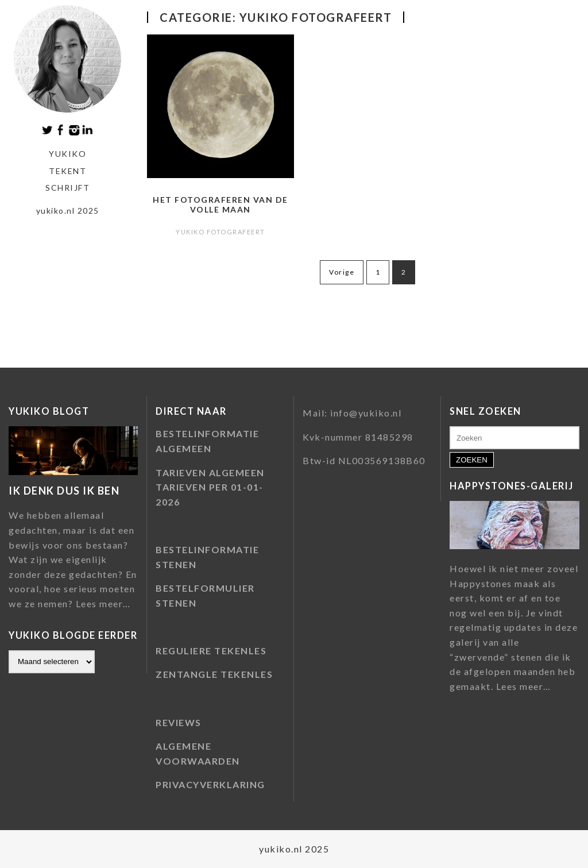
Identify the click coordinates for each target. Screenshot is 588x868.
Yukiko (67, 154)
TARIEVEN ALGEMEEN (210, 472)
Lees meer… (103, 604)
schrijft (67, 188)
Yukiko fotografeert (220, 232)
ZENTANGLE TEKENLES (214, 674)
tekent (67, 171)
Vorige (342, 272)
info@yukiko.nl (366, 413)
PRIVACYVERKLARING (210, 784)
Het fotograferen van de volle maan (220, 205)
